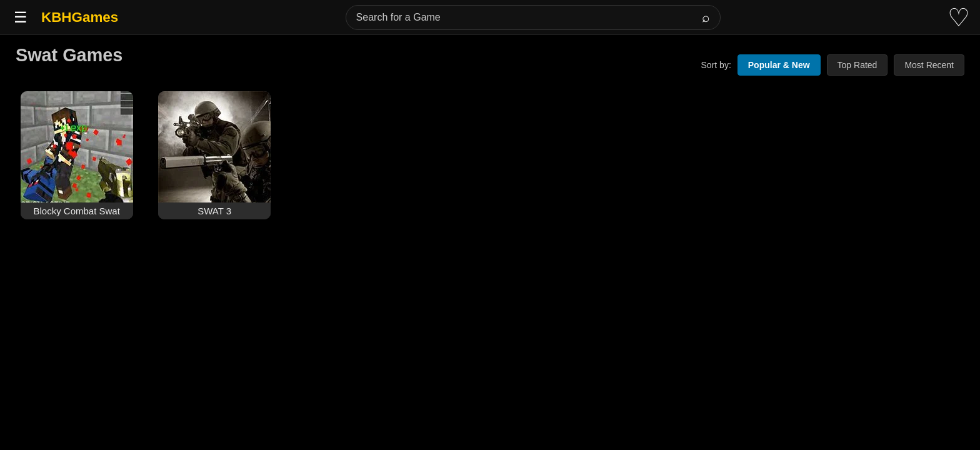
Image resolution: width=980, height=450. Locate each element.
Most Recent (929, 65)
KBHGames (80, 17)
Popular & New (779, 65)
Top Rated (857, 65)
